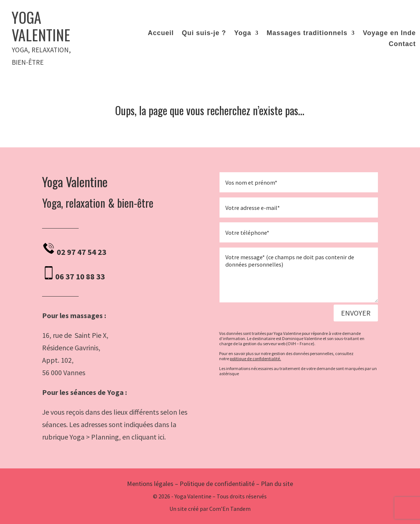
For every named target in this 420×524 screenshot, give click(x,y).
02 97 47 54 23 (82, 252)
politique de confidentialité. (255, 359)
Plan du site (277, 484)
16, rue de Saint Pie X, (75, 335)
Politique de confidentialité (217, 484)
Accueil (161, 33)
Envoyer (356, 313)
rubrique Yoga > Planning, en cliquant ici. (104, 437)
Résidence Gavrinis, (71, 348)
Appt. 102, (59, 360)
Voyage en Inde (389, 33)
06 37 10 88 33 (80, 276)
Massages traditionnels (307, 33)
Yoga (243, 33)
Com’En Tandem (230, 509)
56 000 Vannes (64, 372)
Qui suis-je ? (204, 33)
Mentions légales (150, 484)
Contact (402, 44)
